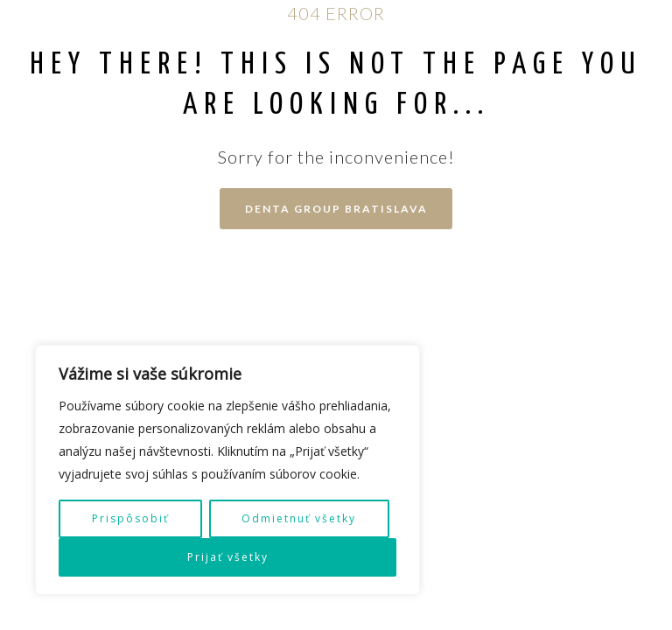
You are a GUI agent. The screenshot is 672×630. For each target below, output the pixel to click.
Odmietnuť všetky (299, 518)
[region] (227, 470)
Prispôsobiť (130, 518)
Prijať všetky (228, 557)
